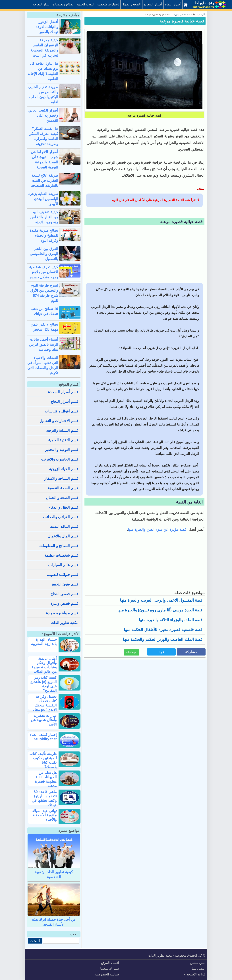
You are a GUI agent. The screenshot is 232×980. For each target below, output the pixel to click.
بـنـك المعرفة (41, 4)
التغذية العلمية (85, 4)
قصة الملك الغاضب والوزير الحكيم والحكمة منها (163, 639)
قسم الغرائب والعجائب (61, 517)
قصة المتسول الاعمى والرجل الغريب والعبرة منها (161, 600)
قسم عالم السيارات (63, 565)
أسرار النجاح (173, 4)
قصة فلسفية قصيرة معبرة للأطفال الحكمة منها (163, 630)
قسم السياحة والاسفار (61, 478)
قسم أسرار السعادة (63, 392)
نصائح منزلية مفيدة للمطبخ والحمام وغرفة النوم (44, 235)
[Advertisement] (144, 253)
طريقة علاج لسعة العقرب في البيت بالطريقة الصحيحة (45, 180)
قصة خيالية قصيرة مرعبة (182, 21)
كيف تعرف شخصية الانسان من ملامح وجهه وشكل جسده (44, 272)
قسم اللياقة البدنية (64, 527)
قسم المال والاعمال (63, 536)
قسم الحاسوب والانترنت (60, 459)
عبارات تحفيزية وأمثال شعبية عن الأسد (44, 720)
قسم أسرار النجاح (65, 402)
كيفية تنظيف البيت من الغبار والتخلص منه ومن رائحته (44, 217)
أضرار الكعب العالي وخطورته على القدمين (43, 115)
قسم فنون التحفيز (65, 584)
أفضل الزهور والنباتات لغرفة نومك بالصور (47, 27)
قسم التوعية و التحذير (62, 450)
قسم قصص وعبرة (64, 603)
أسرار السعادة (153, 4)
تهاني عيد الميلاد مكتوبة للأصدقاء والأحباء (44, 815)
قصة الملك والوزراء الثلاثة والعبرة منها (171, 620)
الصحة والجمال (131, 4)
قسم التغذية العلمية (63, 440)
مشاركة (191, 652)
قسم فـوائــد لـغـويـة (63, 575)
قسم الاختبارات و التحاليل (59, 421)
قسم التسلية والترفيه (62, 430)
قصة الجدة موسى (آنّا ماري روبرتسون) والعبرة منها (160, 610)
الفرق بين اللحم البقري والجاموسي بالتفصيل (44, 254)
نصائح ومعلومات (63, 4)
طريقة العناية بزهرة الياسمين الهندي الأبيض (43, 199)
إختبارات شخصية (108, 4)
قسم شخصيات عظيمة (61, 555)
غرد (161, 652)
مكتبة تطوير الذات (64, 623)
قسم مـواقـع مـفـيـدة (62, 613)
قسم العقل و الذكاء (64, 507)
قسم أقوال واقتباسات (62, 411)
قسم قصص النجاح (64, 594)
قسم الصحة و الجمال (62, 498)
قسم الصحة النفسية (63, 488)
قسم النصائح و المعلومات (59, 546)
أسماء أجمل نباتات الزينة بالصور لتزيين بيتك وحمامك (43, 344)
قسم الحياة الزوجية (64, 469)
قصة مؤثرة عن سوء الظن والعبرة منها (158, 529)
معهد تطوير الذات (160, 956)
